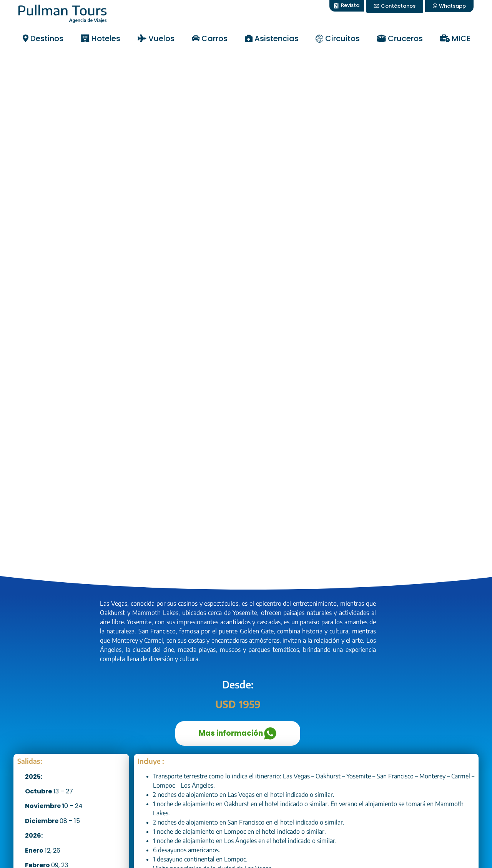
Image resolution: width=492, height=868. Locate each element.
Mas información (238, 733)
